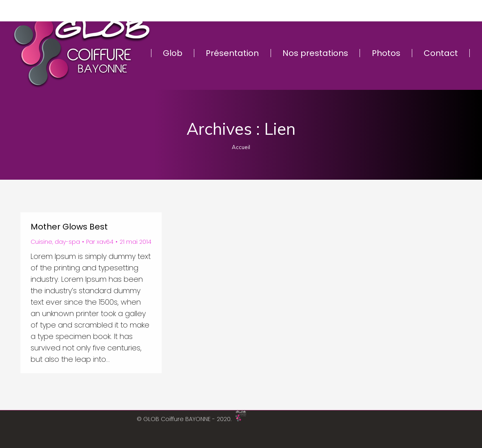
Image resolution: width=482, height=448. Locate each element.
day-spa (67, 242)
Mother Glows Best (69, 227)
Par (100, 242)
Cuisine (41, 242)
